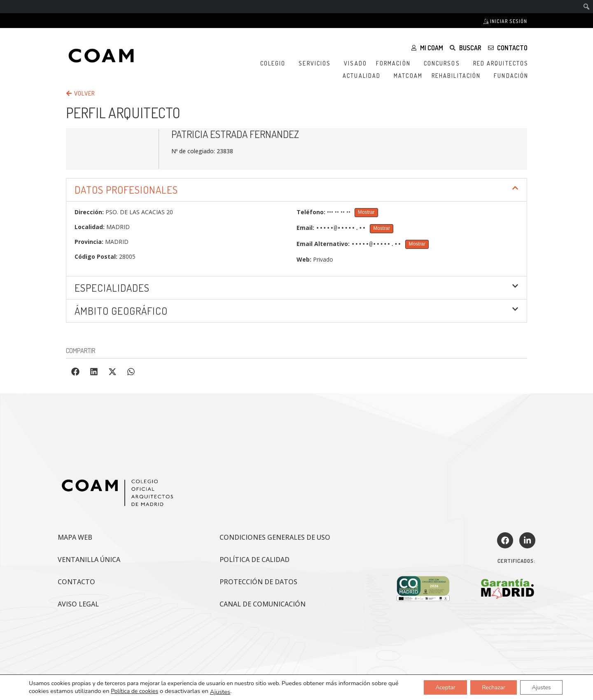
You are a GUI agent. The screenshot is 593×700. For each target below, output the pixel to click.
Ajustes (220, 691)
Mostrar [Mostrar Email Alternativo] (417, 244)
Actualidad (364, 76)
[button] (296, 190)
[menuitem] (587, 7)
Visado (355, 63)
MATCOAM (408, 76)
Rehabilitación (458, 76)
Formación (395, 63)
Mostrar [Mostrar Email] (382, 228)
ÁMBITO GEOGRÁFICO (121, 311)
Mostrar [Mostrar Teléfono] (366, 212)
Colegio (275, 63)
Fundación (513, 76)
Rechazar (491, 687)
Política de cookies (134, 691)
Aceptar (441, 687)
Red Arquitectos (503, 63)
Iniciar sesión (505, 21)
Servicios (317, 63)
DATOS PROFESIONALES (126, 190)
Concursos (444, 63)
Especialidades (112, 288)
